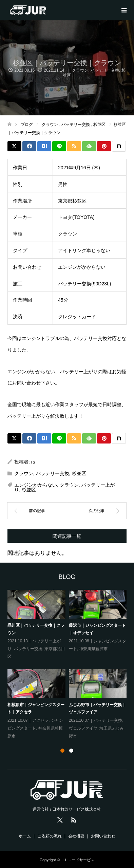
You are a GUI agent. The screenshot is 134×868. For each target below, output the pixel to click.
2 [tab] (71, 751)
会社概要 (76, 836)
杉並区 (79, 473)
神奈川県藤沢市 (93, 649)
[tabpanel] (69, 665)
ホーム (25, 836)
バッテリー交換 (105, 70)
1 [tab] (62, 751)
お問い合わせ (103, 836)
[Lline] (59, 146)
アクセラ (40, 720)
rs (33, 462)
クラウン (80, 70)
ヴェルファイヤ (83, 728)
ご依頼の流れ (50, 836)
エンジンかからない (36, 485)
